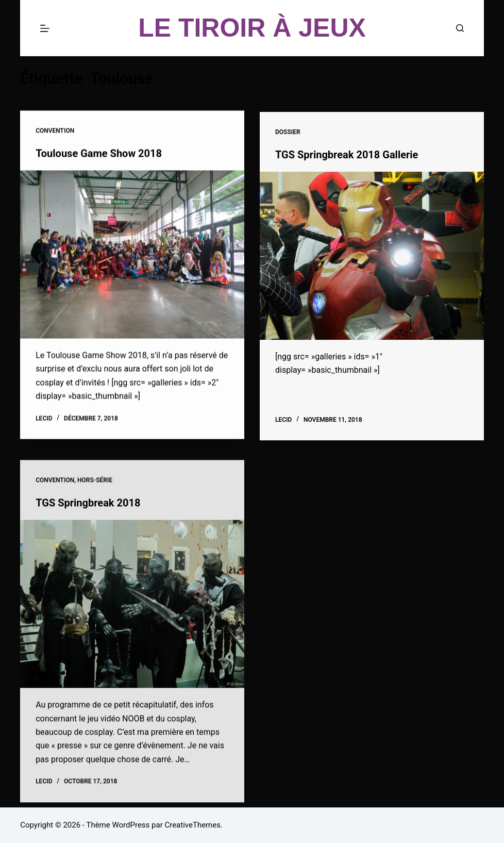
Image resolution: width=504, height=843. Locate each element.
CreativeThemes (192, 825)
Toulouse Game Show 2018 (99, 154)
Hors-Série (95, 485)
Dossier (288, 134)
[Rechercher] (460, 28)
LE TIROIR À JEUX (252, 28)
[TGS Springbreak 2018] (132, 609)
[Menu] (45, 28)
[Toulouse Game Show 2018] (132, 255)
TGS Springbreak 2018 (88, 508)
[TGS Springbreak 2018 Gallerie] (372, 257)
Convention (55, 131)
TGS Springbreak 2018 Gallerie (347, 156)
